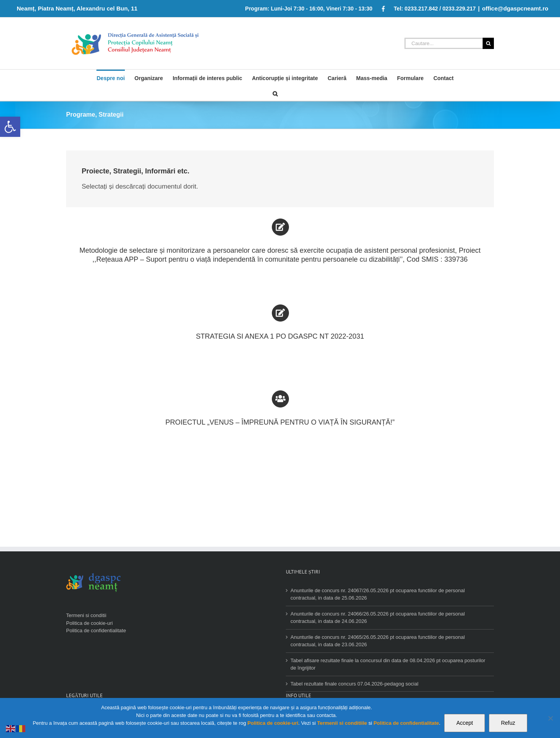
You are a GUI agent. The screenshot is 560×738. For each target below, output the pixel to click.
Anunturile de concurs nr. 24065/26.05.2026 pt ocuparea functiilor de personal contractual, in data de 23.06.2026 (378, 641)
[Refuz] (550, 718)
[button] (10, 127)
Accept (465, 723)
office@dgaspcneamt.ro (515, 8)
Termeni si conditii (86, 615)
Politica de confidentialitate (96, 630)
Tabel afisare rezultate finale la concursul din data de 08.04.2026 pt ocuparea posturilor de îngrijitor (388, 664)
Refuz (508, 723)
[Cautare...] (444, 43)
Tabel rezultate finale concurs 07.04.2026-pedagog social (354, 684)
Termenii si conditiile (342, 723)
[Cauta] (275, 93)
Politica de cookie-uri (89, 623)
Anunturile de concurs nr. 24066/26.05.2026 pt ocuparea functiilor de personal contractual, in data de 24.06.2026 (378, 618)
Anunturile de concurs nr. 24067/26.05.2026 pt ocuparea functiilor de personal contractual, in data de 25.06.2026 (378, 594)
